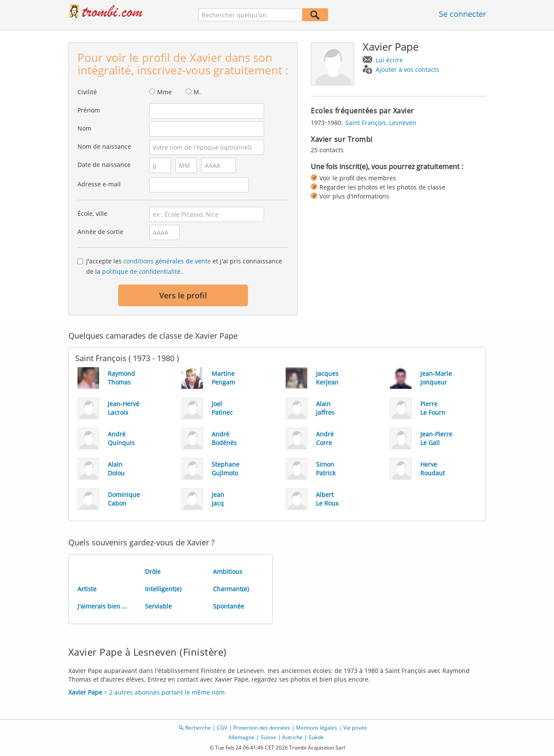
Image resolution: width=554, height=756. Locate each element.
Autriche (292, 737)
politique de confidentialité (141, 271)
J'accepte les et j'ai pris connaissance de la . (184, 266)
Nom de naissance (104, 146)
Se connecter (462, 14)
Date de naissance (104, 165)
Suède (316, 737)
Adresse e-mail (99, 184)
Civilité (87, 92)
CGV (222, 728)
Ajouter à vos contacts (407, 69)
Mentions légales (317, 728)
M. (197, 92)
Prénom (89, 110)
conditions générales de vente (167, 261)
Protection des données (262, 728)
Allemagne (242, 737)
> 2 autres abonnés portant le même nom (147, 692)
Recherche (198, 728)
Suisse (268, 737)
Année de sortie (100, 232)
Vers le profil (183, 295)
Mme (164, 92)
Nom (84, 128)
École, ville (92, 213)
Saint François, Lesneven (381, 123)
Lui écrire (389, 60)
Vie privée (355, 728)
